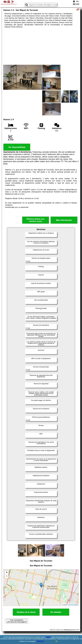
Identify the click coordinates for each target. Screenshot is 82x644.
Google (48, 637)
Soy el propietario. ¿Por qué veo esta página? (17, 621)
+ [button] (7, 573)
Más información (64, 220)
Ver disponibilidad (17, 147)
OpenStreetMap (73, 605)
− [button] (7, 576)
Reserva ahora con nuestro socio (36, 220)
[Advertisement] (41, 46)
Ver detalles (56, 612)
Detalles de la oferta (26, 612)
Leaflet (64, 605)
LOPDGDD (40, 641)
